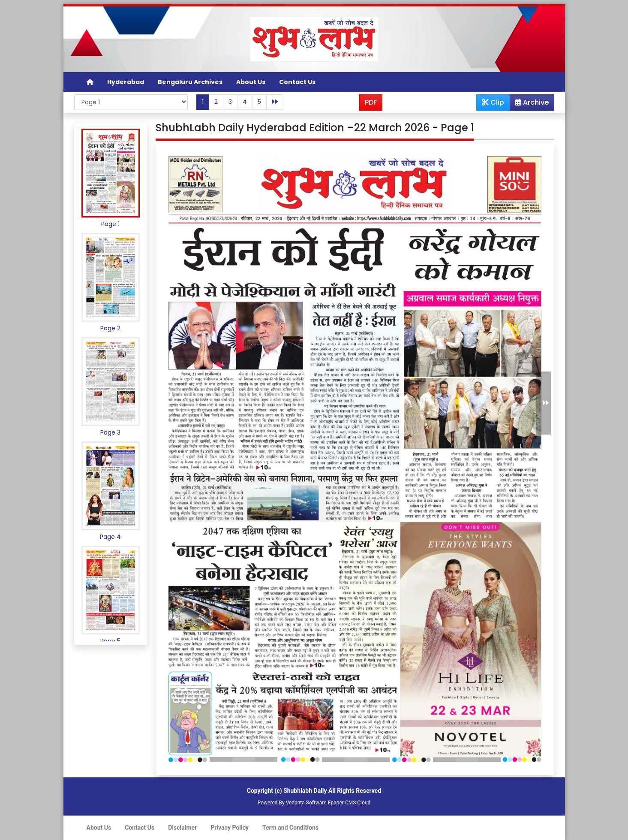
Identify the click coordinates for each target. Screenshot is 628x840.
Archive (529, 104)
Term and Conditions (290, 828)
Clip (493, 102)
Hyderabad (126, 82)
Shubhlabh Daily (305, 791)
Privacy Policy (230, 828)
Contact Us (297, 82)
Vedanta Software (306, 803)
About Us (251, 82)
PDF (371, 102)
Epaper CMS (342, 803)
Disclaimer (182, 828)
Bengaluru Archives (190, 82)
